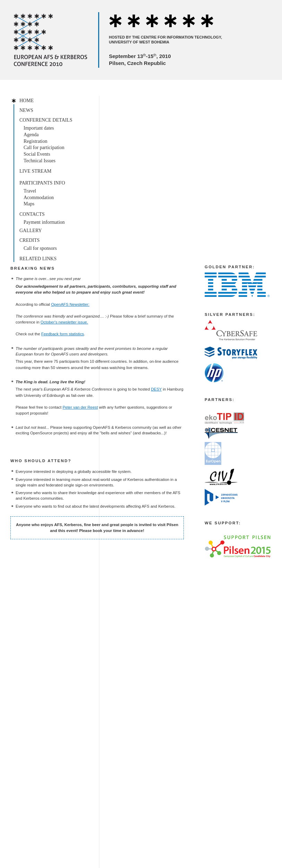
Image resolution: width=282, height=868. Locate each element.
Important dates (39, 128)
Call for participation (44, 148)
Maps (29, 204)
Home (27, 101)
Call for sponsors (40, 248)
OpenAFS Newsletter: (70, 304)
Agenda (31, 135)
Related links (38, 259)
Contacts (32, 214)
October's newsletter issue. (64, 322)
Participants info (42, 183)
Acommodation (39, 198)
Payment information (44, 222)
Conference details (46, 120)
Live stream (35, 171)
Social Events (37, 154)
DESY (156, 389)
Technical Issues (40, 161)
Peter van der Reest (80, 407)
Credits (29, 240)
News (26, 110)
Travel (30, 191)
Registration (35, 141)
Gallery (31, 231)
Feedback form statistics (63, 334)
